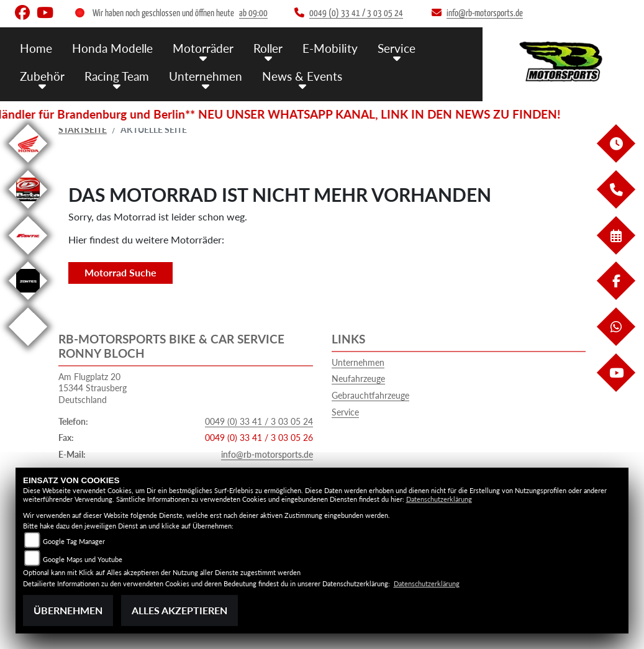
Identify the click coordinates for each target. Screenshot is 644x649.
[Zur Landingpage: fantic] (28, 257)
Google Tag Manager (74, 541)
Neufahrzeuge (358, 379)
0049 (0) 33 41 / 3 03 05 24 (259, 421)
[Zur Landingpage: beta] (28, 211)
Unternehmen (358, 362)
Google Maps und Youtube (83, 559)
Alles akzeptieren (179, 610)
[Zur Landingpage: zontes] (28, 302)
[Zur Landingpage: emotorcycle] (28, 348)
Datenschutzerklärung (439, 499)
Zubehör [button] (42, 76)
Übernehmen (68, 610)
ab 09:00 (253, 13)
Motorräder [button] (203, 48)
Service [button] (397, 48)
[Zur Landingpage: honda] (28, 165)
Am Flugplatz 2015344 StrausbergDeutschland (93, 388)
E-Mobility (330, 48)
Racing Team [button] (117, 76)
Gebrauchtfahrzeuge (370, 395)
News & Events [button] (302, 76)
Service (345, 412)
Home (36, 48)
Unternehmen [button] (206, 76)
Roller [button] (268, 48)
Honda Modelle (112, 48)
